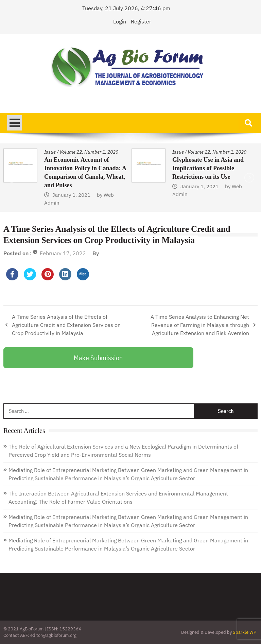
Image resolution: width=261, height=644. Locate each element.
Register (141, 21)
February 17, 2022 (63, 253)
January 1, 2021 (71, 195)
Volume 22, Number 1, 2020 (89, 152)
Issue (50, 152)
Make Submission (98, 358)
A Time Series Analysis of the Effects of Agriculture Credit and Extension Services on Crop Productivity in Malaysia (66, 325)
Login (120, 21)
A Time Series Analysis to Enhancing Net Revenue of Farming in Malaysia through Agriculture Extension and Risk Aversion (200, 325)
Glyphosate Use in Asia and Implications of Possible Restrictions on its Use (208, 168)
